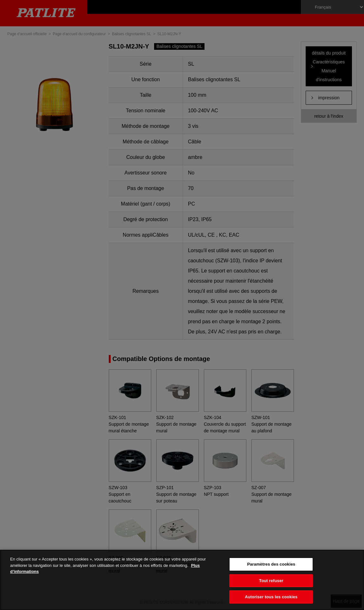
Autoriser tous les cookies (271, 597)
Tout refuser (271, 581)
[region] (182, 580)
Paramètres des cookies (271, 564)
